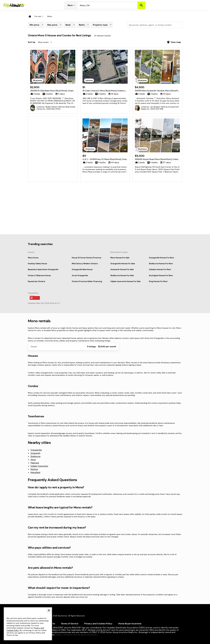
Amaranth (35, 453)
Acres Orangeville (80, 275)
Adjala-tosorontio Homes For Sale (125, 281)
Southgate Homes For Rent (161, 275)
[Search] (141, 5)
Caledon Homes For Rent (160, 269)
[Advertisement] (53, 137)
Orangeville (36, 450)
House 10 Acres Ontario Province (87, 258)
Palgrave (35, 463)
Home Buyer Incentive (130, 624)
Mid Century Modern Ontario (85, 264)
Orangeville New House (82, 269)
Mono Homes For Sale (120, 258)
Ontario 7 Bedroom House (39, 275)
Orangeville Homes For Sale (123, 264)
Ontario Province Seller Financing (87, 281)
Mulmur (34, 469)
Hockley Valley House (37, 264)
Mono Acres (33, 258)
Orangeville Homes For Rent (161, 258)
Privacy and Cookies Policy (98, 624)
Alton (33, 460)
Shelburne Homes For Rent (161, 264)
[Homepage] (14, 5)
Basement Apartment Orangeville (43, 269)
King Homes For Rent (158, 281)
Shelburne (35, 456)
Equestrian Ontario (36, 281)
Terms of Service (70, 624)
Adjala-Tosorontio (39, 466)
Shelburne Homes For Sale (122, 275)
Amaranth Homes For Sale (122, 269)
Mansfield (35, 472)
